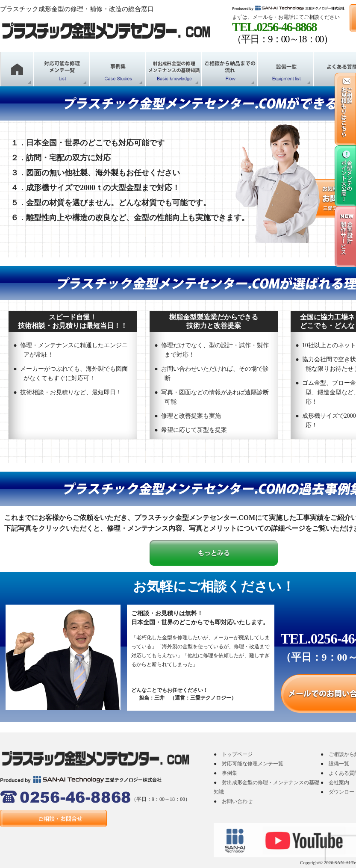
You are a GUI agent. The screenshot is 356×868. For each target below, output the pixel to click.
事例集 (229, 773)
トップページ (237, 754)
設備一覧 (339, 764)
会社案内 (339, 782)
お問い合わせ (237, 801)
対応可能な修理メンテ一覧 (253, 764)
